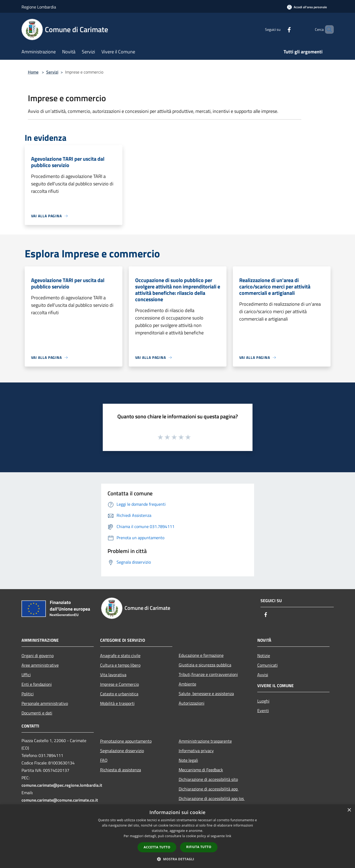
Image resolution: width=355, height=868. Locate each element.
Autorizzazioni (192, 703)
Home (33, 72)
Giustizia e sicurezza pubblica (205, 665)
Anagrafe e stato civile (120, 656)
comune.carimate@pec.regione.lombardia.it (62, 785)
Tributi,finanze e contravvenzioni (208, 674)
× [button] (349, 810)
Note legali (188, 760)
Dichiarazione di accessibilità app (209, 789)
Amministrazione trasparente (205, 741)
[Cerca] (327, 29)
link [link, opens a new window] (228, 836)
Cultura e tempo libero (120, 665)
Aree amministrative (40, 665)
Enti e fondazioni (37, 684)
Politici (28, 694)
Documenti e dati (37, 713)
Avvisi (263, 675)
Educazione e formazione (201, 655)
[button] (178, 859)
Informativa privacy (196, 751)
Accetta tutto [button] (157, 847)
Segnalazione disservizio (122, 751)
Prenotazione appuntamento (126, 741)
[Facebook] (280, 29)
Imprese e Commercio (119, 684)
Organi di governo (38, 656)
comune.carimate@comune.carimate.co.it (60, 800)
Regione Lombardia (39, 7)
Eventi (263, 710)
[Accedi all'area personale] (307, 7)
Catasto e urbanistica (119, 694)
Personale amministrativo (45, 703)
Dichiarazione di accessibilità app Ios (212, 798)
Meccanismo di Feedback (201, 770)
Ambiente (187, 684)
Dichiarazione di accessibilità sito (208, 779)
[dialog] (177, 836)
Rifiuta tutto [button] (199, 847)
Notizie (264, 656)
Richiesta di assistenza (121, 770)
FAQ (104, 760)
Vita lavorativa (113, 675)
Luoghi (263, 701)
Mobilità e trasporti (117, 703)
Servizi (52, 72)
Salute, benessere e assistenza (206, 693)
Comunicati (268, 665)
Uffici (26, 675)
